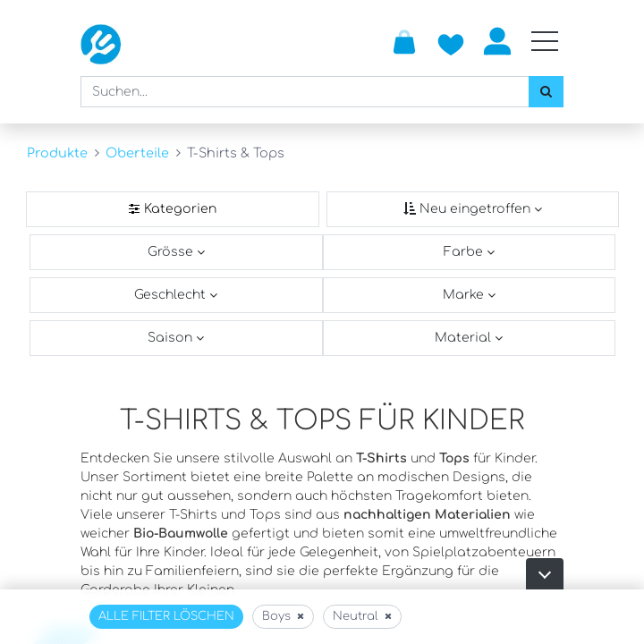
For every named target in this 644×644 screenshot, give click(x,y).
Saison (172, 338)
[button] (545, 574)
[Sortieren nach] (473, 209)
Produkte (57, 153)
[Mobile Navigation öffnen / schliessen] (545, 41)
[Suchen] (546, 92)
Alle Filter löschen (166, 616)
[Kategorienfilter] (173, 209)
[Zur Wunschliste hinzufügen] (451, 41)
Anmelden (497, 41)
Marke (465, 295)
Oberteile (137, 153)
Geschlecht (172, 295)
